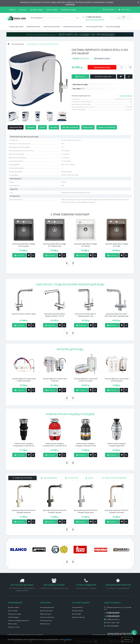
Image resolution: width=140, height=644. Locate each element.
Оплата (42, 127)
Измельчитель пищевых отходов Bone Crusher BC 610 (24, 445)
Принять (127, 639)
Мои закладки (77, 614)
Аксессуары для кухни (94, 27)
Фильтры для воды (113, 27)
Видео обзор (88, 127)
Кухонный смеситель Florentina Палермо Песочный (117, 511)
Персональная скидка (102, 67)
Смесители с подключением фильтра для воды (70, 284)
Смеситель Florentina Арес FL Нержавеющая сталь (86, 315)
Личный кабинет (78, 607)
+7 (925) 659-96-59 (112, 616)
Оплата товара (31, 10)
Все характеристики (126, 96)
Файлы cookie (12, 624)
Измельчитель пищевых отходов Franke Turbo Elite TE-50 (55, 445)
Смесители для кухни (52, 27)
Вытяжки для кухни (46, 611)
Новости (63, 10)
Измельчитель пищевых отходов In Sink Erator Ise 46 (86, 445)
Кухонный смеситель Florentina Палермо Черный (55, 511)
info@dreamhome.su (112, 619)
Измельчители (45, 624)
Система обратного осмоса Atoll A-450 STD (55, 380)
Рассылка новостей (78, 617)
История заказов (77, 611)
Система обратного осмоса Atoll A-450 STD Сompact (86, 380)
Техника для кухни (16, 27)
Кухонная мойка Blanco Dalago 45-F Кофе (117, 245)
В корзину (19, 390)
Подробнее (70, 4)
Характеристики (16, 127)
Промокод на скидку (48, 10)
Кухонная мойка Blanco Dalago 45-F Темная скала (55, 245)
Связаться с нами (14, 627)
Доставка (54, 127)
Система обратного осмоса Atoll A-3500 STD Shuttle (24, 380)
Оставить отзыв (103, 58)
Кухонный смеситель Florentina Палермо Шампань (24, 511)
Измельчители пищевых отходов (70, 414)
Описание (31, 127)
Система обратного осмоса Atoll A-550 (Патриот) (117, 380)
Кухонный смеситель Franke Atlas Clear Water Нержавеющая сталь (116, 315)
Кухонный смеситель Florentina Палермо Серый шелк (86, 511)
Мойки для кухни (33, 27)
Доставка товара (15, 10)
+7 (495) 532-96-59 (112, 613)
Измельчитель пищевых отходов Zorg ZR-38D (117, 445)
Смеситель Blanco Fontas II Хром (24, 314)
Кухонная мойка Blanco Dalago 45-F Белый (86, 245)
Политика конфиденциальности (19, 620)
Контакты (73, 10)
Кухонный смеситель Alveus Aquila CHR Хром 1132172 (55, 315)
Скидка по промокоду (107, 127)
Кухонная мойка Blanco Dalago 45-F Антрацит (24, 245)
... (124, 27)
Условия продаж (13, 617)
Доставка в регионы (70, 127)
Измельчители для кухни (73, 27)
